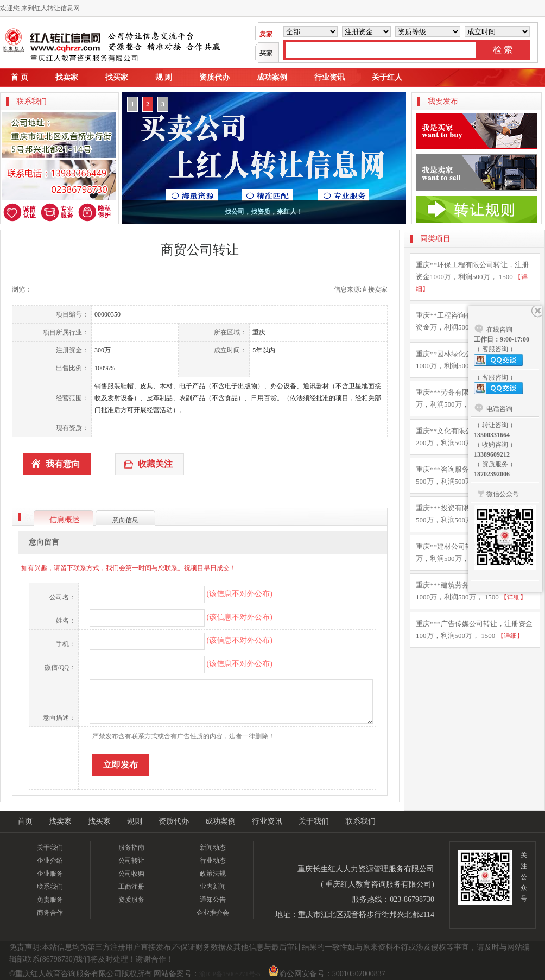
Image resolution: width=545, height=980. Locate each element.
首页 (25, 821)
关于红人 (387, 77)
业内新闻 (213, 887)
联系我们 (360, 821)
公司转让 (131, 861)
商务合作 (50, 913)
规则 (135, 821)
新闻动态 (213, 848)
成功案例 (272, 77)
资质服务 (131, 900)
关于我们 (314, 821)
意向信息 (125, 520)
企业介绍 (50, 861)
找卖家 (67, 77)
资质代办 (214, 77)
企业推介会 (213, 913)
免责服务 (50, 900)
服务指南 (131, 848)
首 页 (20, 77)
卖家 (266, 34)
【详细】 (514, 597)
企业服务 (50, 874)
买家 (266, 53)
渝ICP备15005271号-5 (230, 974)
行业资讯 (329, 77)
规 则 (164, 77)
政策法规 (213, 874)
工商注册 (131, 887)
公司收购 (131, 874)
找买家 (117, 77)
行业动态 (213, 861)
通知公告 (213, 900)
